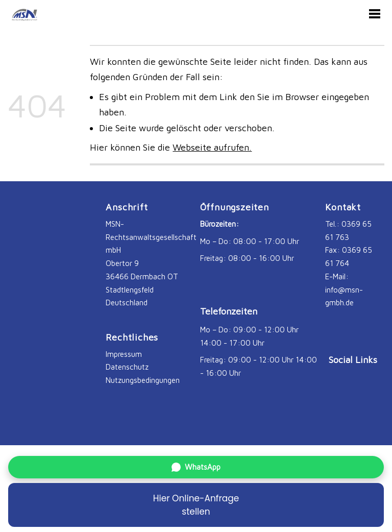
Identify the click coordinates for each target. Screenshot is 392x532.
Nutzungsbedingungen (143, 380)
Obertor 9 (122, 263)
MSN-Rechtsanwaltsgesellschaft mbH (152, 237)
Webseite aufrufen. (212, 147)
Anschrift (127, 207)
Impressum (124, 354)
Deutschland (127, 302)
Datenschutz (127, 367)
